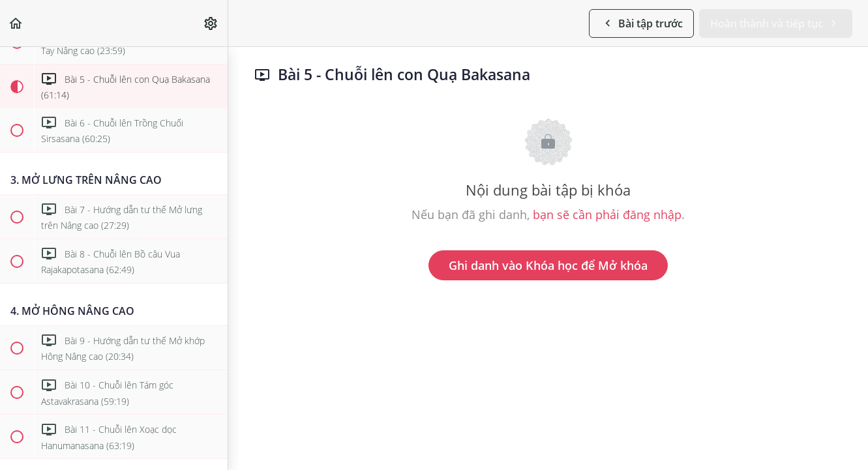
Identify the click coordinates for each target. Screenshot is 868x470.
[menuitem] (211, 23)
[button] (16, 23)
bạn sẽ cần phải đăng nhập (607, 214)
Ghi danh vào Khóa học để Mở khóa (548, 265)
